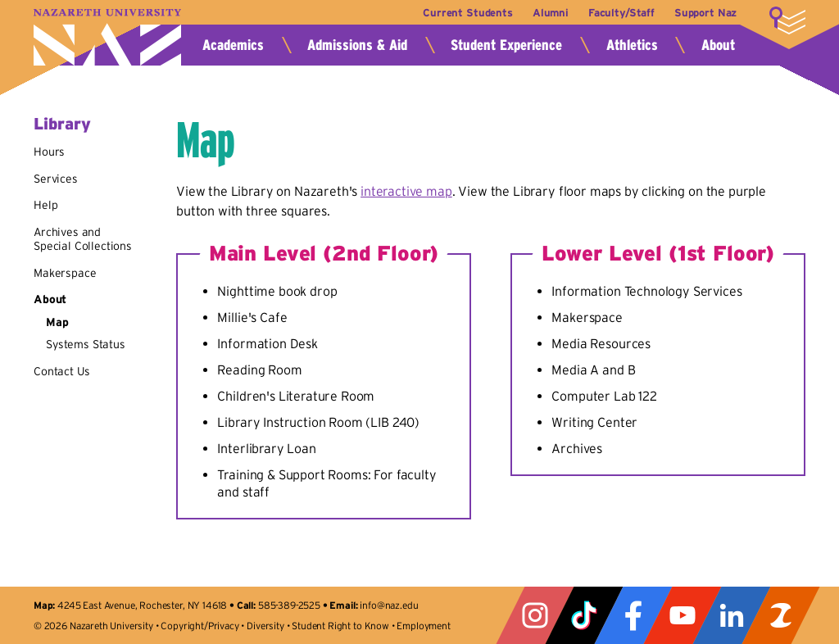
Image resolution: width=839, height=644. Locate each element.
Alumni (551, 13)
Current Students (467, 13)
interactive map (406, 191)
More (787, 20)
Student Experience (506, 45)
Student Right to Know (340, 626)
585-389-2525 (289, 605)
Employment (423, 626)
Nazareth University (107, 37)
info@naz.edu (389, 605)
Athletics (632, 45)
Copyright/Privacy (200, 626)
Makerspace (65, 273)
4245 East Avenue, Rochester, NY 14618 (142, 605)
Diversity (265, 626)
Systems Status (86, 344)
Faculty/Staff (621, 13)
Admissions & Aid (357, 45)
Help (45, 205)
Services (56, 179)
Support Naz (705, 13)
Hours (49, 152)
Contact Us (61, 371)
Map (57, 322)
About (718, 45)
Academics (233, 45)
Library (62, 124)
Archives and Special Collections (83, 239)
